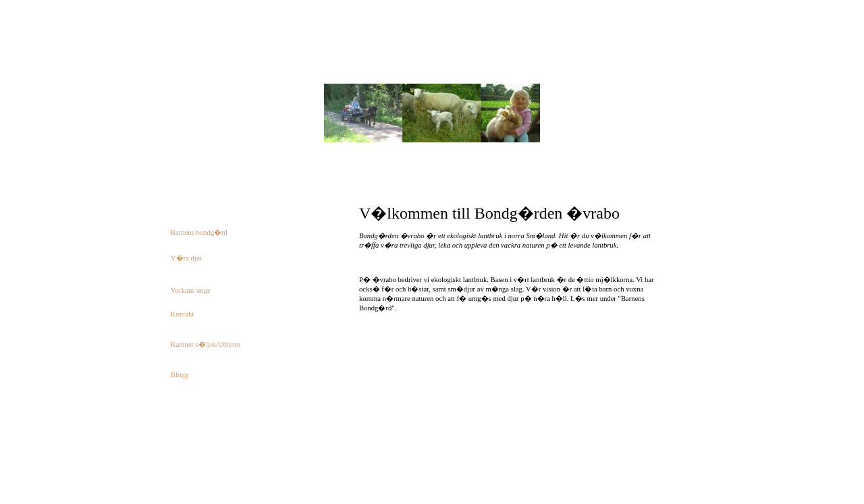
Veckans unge (191, 290)
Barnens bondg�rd (199, 232)
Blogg (180, 375)
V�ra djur (187, 258)
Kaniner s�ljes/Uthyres (206, 344)
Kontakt (182, 314)
